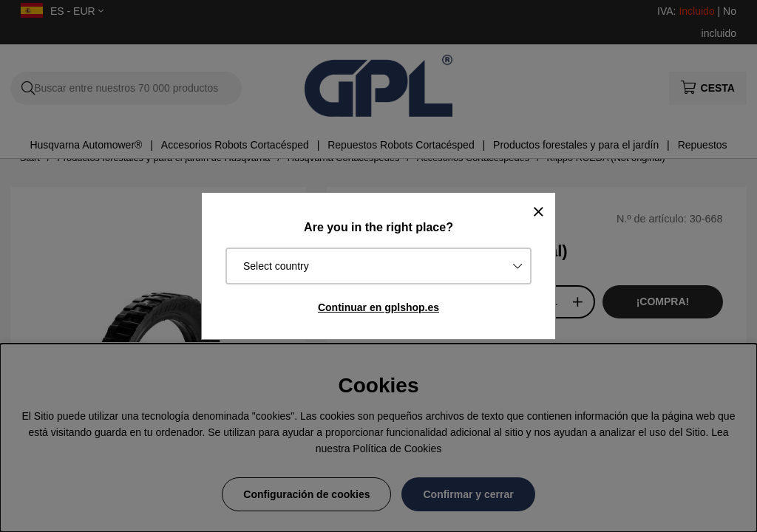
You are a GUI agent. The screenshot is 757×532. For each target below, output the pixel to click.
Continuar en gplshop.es (378, 307)
